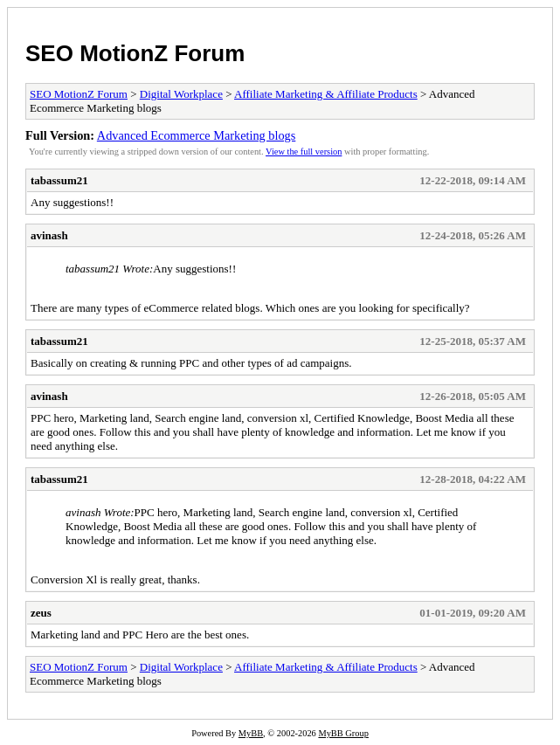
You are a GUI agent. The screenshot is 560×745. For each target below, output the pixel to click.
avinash (49, 235)
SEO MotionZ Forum (135, 53)
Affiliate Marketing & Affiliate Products (326, 94)
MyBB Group (343, 733)
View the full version (304, 152)
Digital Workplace (181, 94)
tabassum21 (59, 180)
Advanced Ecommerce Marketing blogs (196, 135)
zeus (41, 613)
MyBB (251, 733)
